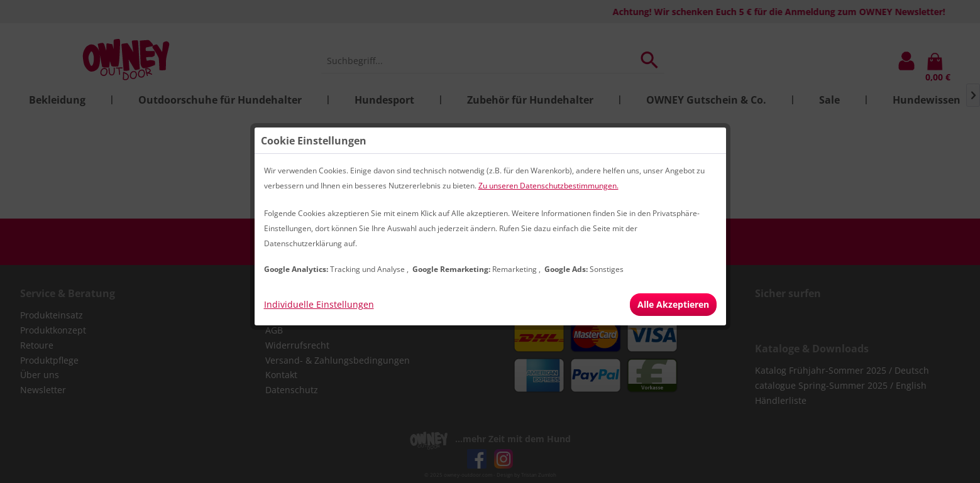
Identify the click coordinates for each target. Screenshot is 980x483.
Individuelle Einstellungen (319, 304)
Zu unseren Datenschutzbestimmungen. (548, 186)
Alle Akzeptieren (673, 304)
